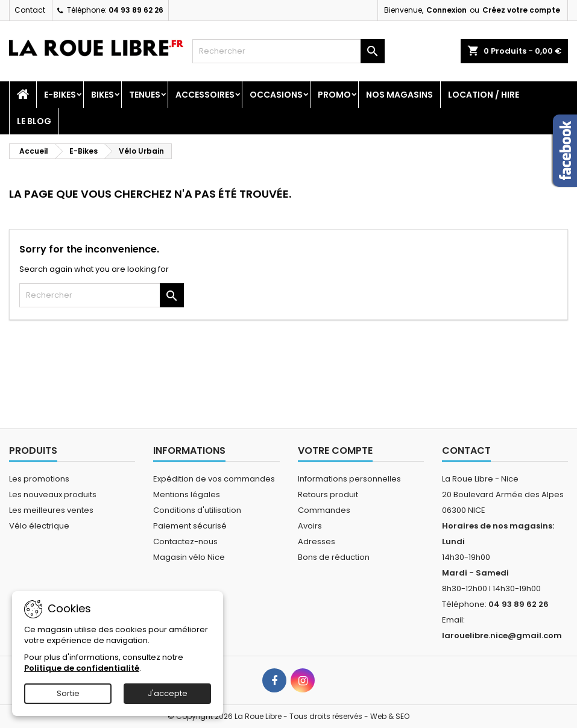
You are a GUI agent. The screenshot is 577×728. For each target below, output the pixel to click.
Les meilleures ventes (51, 510)
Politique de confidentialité (82, 668)
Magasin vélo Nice (189, 557)
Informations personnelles (349, 479)
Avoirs (310, 526)
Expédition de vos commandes (214, 479)
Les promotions (39, 479)
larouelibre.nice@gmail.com (502, 635)
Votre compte (335, 450)
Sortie (68, 693)
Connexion (446, 10)
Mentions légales (187, 494)
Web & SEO (390, 716)
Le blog (34, 121)
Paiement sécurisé (190, 526)
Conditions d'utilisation (197, 510)
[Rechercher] (288, 51)
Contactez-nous (185, 541)
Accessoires (205, 95)
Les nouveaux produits (53, 494)
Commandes (324, 510)
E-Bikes (60, 95)
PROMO (334, 95)
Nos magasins (399, 95)
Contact (30, 10)
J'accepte (168, 693)
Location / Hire (484, 95)
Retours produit (328, 494)
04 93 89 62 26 (136, 10)
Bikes (102, 95)
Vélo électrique (39, 526)
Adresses (317, 541)
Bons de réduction (334, 557)
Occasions (276, 95)
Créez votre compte (521, 10)
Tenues (145, 95)
